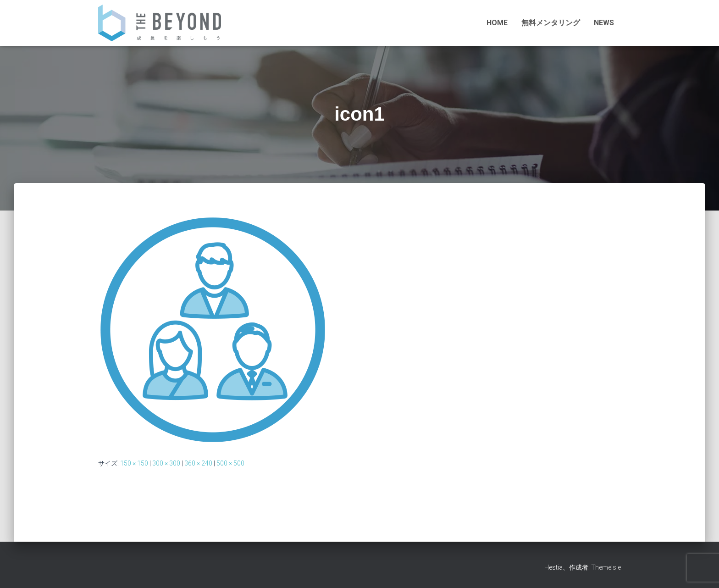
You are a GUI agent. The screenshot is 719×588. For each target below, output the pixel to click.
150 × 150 (134, 463)
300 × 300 (166, 463)
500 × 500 (230, 463)
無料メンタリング (551, 23)
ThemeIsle (606, 567)
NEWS (604, 23)
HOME (497, 23)
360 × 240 (198, 463)
